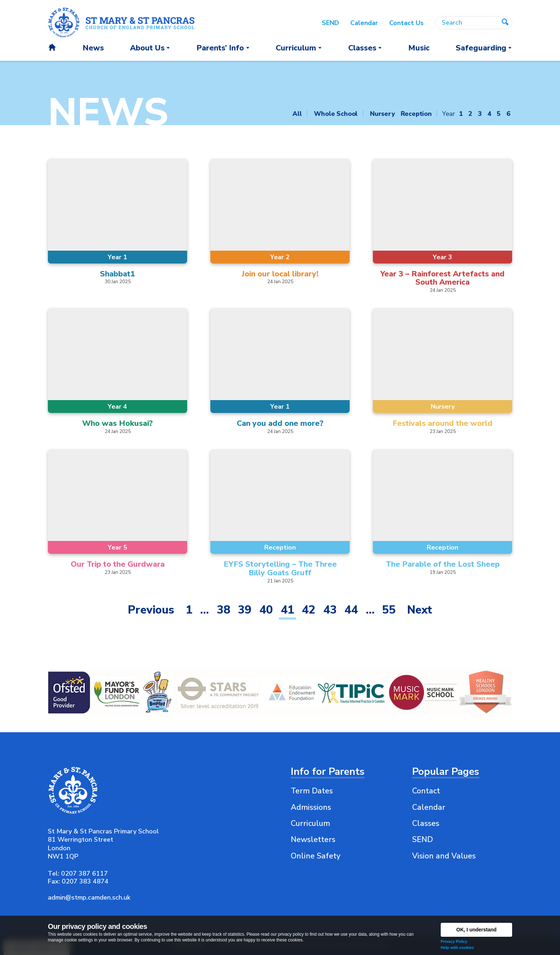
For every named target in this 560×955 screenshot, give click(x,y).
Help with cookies (457, 947)
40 (266, 610)
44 (351, 610)
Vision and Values (444, 856)
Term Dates (312, 791)
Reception (416, 114)
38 (224, 610)
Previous (151, 610)
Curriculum (310, 823)
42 (309, 610)
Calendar (429, 807)
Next (420, 610)
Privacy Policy (454, 941)
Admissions (311, 807)
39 (245, 610)
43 (330, 610)
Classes (426, 823)
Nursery (382, 114)
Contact (426, 791)
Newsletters (313, 840)
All (297, 114)
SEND (422, 840)
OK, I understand (477, 930)
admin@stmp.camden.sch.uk (89, 897)
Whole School (336, 114)
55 (389, 610)
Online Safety (316, 856)
